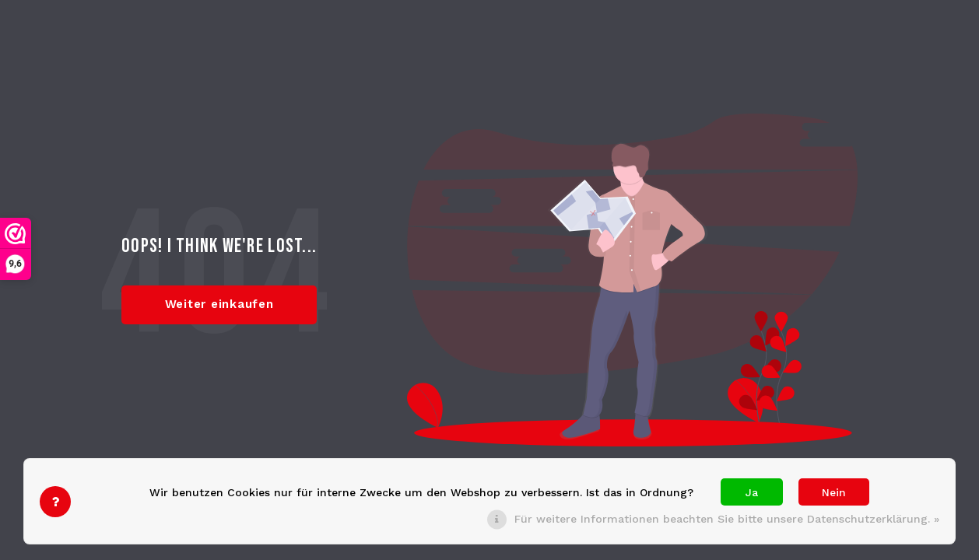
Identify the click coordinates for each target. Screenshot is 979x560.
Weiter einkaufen (219, 304)
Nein (834, 492)
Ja (752, 492)
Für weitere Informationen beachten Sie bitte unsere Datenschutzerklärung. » (727, 519)
